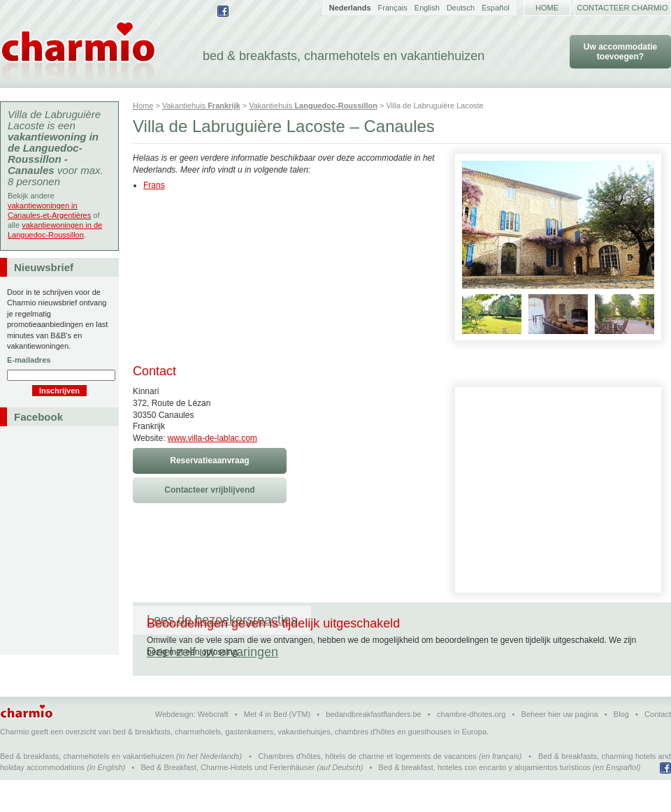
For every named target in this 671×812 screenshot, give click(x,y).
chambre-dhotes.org (471, 746)
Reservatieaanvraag (209, 461)
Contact (658, 746)
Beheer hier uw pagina (560, 746)
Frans (154, 185)
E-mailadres (29, 360)
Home (547, 8)
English (427, 8)
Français (393, 8)
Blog (621, 746)
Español (496, 8)
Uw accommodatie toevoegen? (620, 52)
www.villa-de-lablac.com (212, 438)
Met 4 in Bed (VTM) (277, 746)
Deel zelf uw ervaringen (391, 620)
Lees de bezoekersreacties (222, 620)
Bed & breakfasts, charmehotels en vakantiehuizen (87, 788)
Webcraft (213, 746)
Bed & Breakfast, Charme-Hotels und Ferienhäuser (228, 799)
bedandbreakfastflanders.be (373, 746)
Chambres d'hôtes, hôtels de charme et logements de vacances (368, 788)
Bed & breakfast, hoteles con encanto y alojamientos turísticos (485, 799)
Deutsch (461, 8)
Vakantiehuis (201, 106)
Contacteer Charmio (623, 8)
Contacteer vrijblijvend (209, 490)
